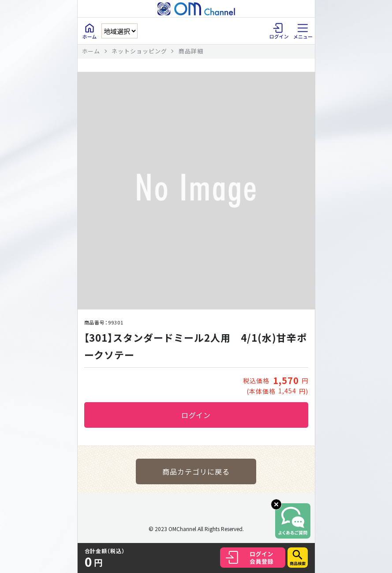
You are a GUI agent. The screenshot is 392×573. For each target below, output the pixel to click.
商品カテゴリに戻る (196, 471)
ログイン (196, 415)
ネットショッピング (139, 51)
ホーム (91, 51)
